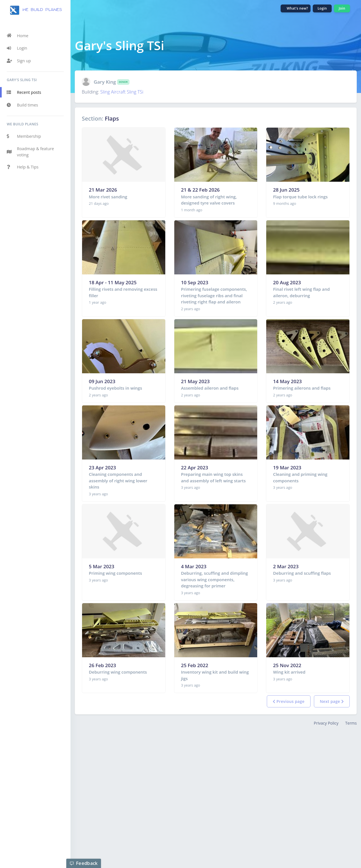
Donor (123, 82)
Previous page (289, 701)
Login (17, 48)
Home (18, 35)
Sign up (19, 61)
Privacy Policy (326, 723)
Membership (24, 136)
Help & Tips (23, 167)
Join (342, 8)
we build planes (35, 10)
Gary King (105, 82)
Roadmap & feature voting (30, 152)
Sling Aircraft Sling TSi (122, 92)
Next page (332, 701)
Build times (22, 105)
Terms (351, 723)
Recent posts (24, 92)
